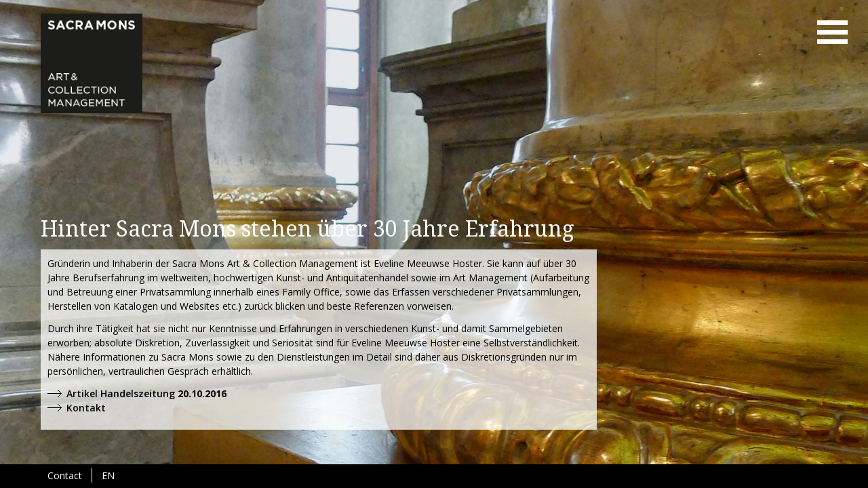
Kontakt (86, 408)
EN (108, 475)
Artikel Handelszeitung (121, 393)
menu (832, 32)
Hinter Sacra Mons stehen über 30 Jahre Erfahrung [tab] (308, 229)
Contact (65, 475)
